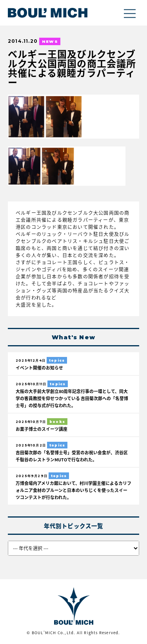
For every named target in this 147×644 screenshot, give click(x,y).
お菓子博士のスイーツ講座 (42, 429)
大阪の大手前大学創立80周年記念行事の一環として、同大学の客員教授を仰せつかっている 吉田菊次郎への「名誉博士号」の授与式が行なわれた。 (72, 398)
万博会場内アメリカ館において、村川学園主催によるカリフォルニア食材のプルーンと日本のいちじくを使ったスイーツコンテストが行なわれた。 (73, 490)
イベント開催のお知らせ (39, 368)
